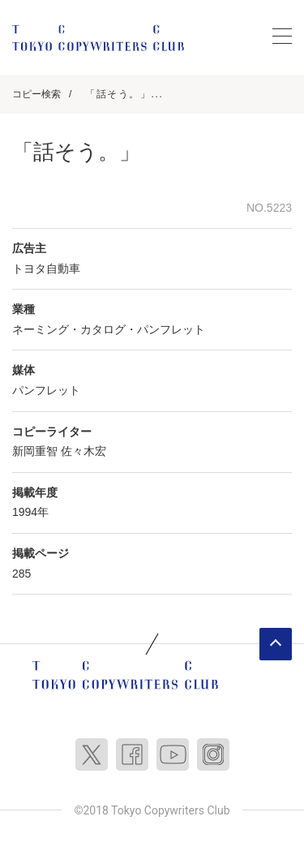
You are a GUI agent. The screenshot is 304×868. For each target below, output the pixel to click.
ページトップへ (276, 644)
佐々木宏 (83, 451)
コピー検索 (36, 94)
